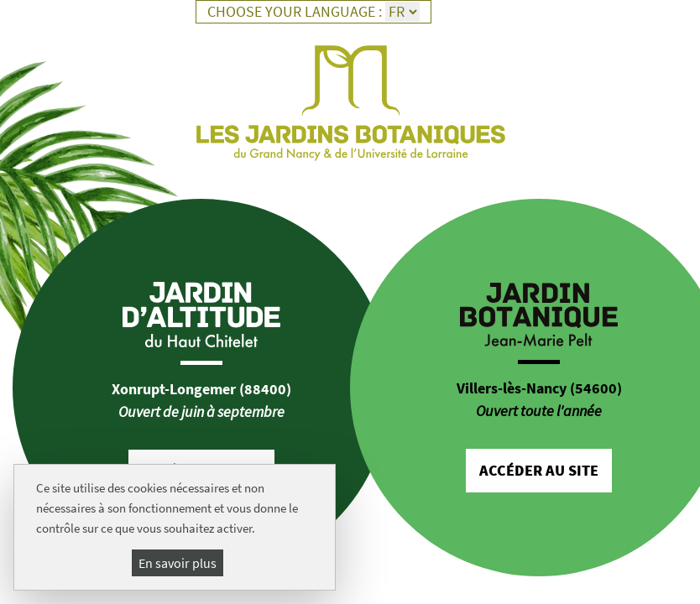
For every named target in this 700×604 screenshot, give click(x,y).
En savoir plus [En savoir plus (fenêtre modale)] (178, 563)
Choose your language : (295, 12)
